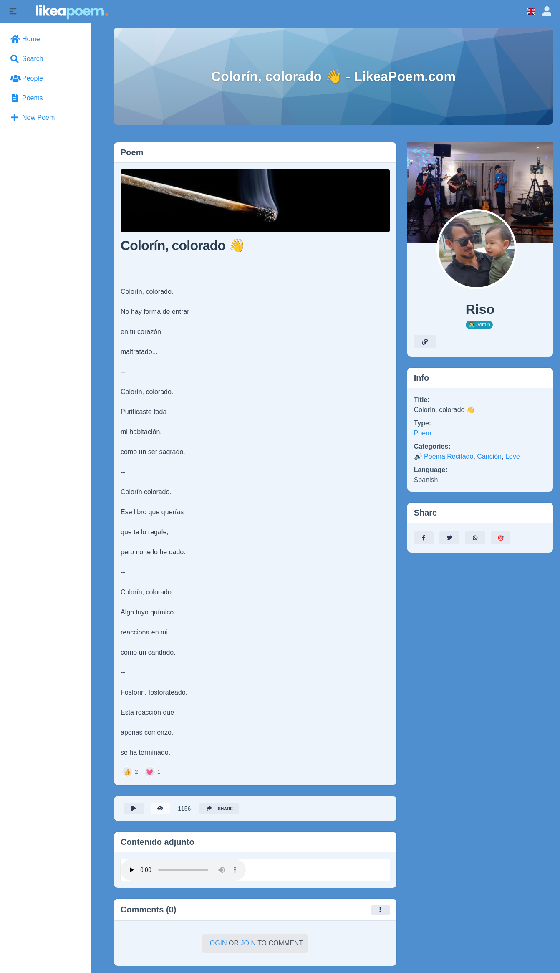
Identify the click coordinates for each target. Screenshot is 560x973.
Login (217, 946)
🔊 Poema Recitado (444, 456)
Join (248, 946)
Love (513, 456)
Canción (489, 456)
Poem (423, 433)
